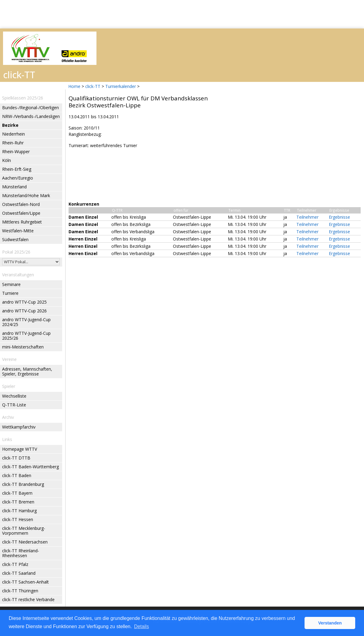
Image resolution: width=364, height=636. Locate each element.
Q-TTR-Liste (14, 405)
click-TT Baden (17, 475)
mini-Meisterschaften (23, 347)
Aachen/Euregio (18, 178)
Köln (7, 160)
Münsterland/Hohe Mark (26, 195)
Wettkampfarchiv (19, 427)
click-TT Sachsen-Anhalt (25, 582)
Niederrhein (13, 134)
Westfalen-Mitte (18, 231)
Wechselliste (14, 396)
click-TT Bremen (18, 502)
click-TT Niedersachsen (25, 542)
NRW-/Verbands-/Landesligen (31, 116)
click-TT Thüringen (20, 591)
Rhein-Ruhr (13, 143)
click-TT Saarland (19, 573)
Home (74, 86)
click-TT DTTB (16, 458)
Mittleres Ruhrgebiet (22, 222)
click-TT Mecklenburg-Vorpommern (24, 531)
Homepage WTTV (20, 449)
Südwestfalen (15, 239)
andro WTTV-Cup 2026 (24, 311)
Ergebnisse (339, 217)
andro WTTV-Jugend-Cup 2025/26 (26, 336)
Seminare (11, 284)
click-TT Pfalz (15, 564)
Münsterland (14, 187)
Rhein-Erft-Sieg (17, 169)
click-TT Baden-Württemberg (30, 467)
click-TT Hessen (18, 519)
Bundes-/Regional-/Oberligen (30, 108)
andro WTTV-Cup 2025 (24, 302)
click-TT (93, 86)
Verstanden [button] (330, 623)
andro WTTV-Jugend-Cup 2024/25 (26, 322)
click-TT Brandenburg (23, 484)
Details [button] (142, 626)
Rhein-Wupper (16, 151)
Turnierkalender (121, 86)
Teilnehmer (307, 217)
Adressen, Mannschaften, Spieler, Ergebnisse (27, 371)
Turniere (10, 293)
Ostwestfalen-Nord (21, 204)
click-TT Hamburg (19, 511)
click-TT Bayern (17, 493)
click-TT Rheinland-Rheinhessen (21, 553)
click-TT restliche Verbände (28, 599)
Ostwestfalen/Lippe (21, 213)
